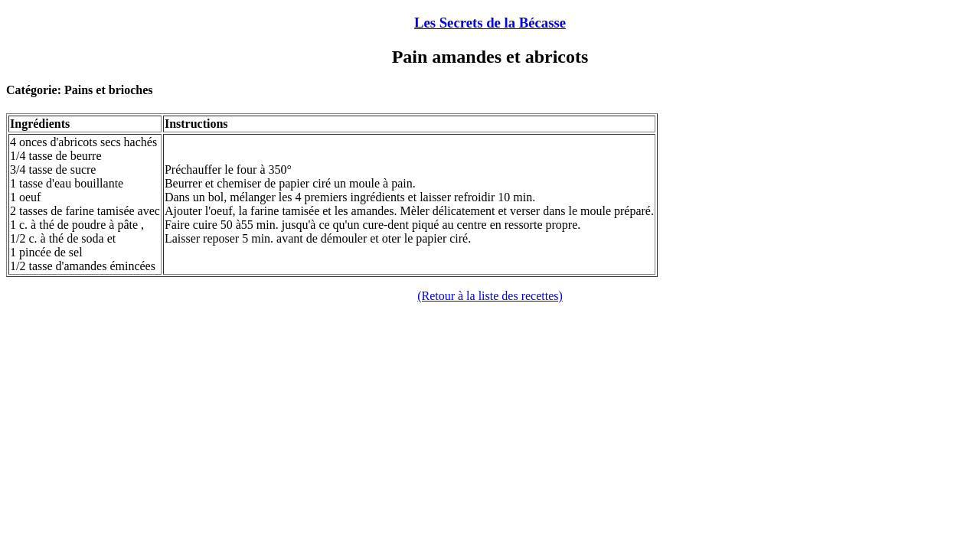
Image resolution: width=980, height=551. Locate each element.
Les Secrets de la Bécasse (490, 23)
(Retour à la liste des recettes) (490, 296)
